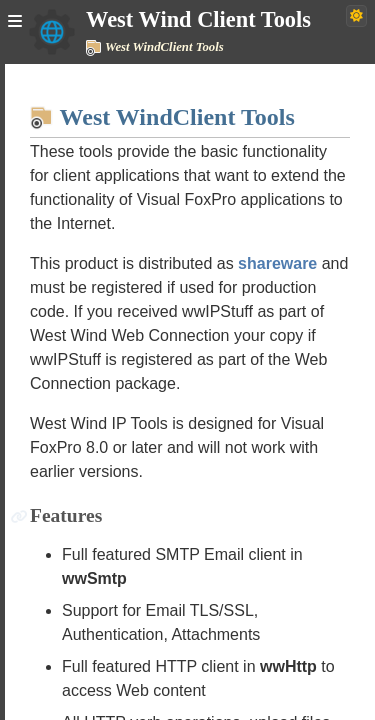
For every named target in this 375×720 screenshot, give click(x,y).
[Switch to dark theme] (356, 16)
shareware (277, 263)
